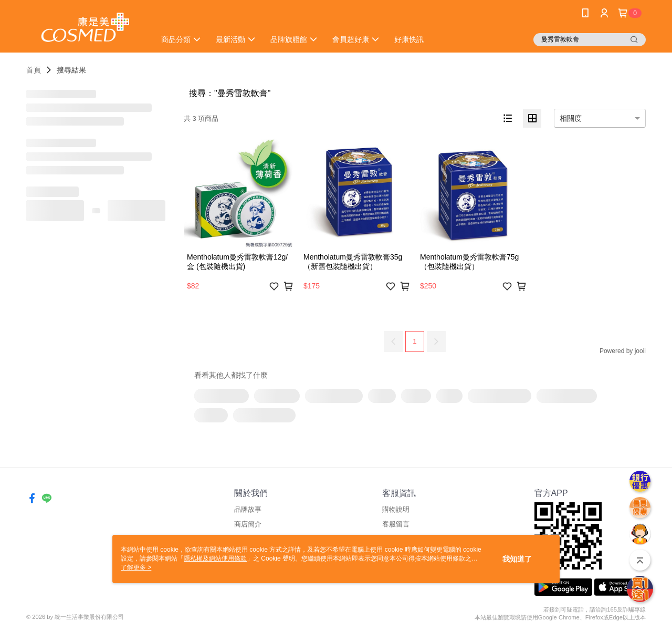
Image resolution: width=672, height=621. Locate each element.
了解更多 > (136, 567)
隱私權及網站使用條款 (215, 558)
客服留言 (396, 524)
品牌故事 (248, 509)
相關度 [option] (571, 118)
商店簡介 (248, 524)
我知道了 (517, 559)
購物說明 (396, 509)
